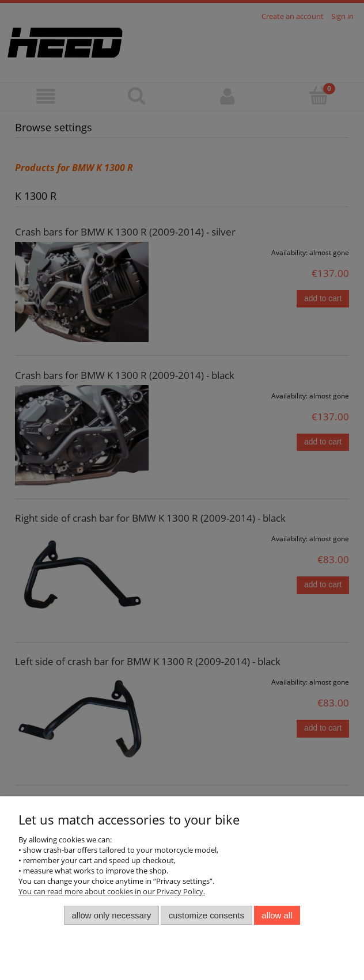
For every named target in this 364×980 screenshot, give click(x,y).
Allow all (277, 915)
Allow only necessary (112, 915)
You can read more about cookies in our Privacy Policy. (112, 891)
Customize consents (206, 915)
